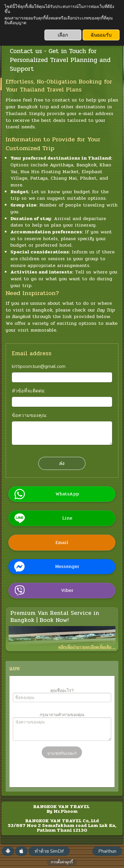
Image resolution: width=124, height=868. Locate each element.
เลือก (63, 35)
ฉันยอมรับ (101, 35)
